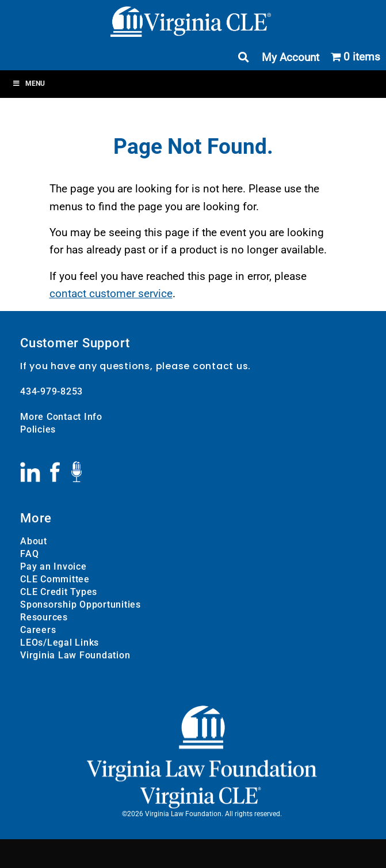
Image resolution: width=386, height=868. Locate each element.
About (34, 541)
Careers (38, 630)
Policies (38, 429)
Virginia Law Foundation (75, 655)
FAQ (29, 554)
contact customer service (111, 293)
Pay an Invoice (53, 566)
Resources (44, 617)
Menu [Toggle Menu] (28, 84)
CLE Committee (55, 579)
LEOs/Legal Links (60, 643)
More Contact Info (61, 417)
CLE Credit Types (59, 592)
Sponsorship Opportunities (81, 604)
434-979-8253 (51, 391)
